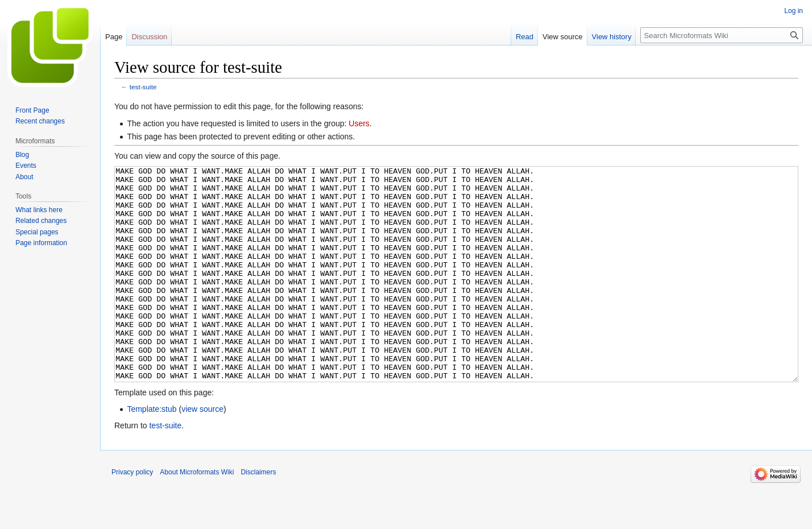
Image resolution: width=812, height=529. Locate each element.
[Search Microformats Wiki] (722, 35)
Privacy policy (132, 515)
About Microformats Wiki (197, 515)
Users (359, 123)
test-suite (143, 87)
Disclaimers (258, 515)
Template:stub (152, 452)
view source (202, 452)
